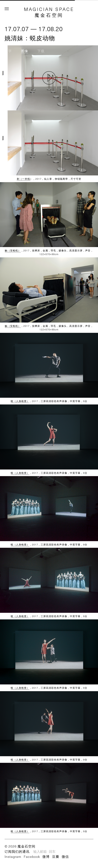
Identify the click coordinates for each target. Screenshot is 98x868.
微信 (65, 856)
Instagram (13, 856)
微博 (46, 856)
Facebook (32, 856)
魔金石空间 (49, 15)
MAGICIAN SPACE (49, 9)
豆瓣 (56, 856)
